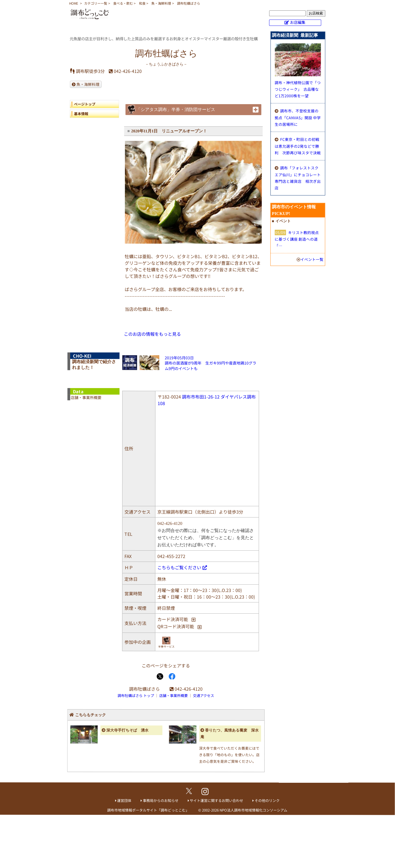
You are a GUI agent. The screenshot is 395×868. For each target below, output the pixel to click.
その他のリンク (267, 800)
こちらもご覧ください (179, 567)
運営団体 (124, 800)
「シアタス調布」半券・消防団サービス (176, 109)
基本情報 (81, 113)
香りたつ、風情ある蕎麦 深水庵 (230, 734)
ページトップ (85, 104)
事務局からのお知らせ (161, 800)
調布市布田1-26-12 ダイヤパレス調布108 (207, 400)
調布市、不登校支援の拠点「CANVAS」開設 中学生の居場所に (298, 117)
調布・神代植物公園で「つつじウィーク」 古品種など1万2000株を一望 (298, 89)
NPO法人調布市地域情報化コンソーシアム (253, 810)
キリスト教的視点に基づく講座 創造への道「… (297, 239)
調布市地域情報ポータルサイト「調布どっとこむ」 (148, 810)
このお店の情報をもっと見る (152, 334)
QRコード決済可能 (176, 626)
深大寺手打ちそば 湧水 (127, 730)
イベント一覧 (312, 259)
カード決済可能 (173, 619)
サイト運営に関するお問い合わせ (216, 800)
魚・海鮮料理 (161, 3)
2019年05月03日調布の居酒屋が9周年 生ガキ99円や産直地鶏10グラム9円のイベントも (211, 363)
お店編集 (298, 22)
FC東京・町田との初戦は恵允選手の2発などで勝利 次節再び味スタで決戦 (298, 146)
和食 (142, 3)
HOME (74, 3)
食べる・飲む (123, 3)
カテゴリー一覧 (96, 3)
